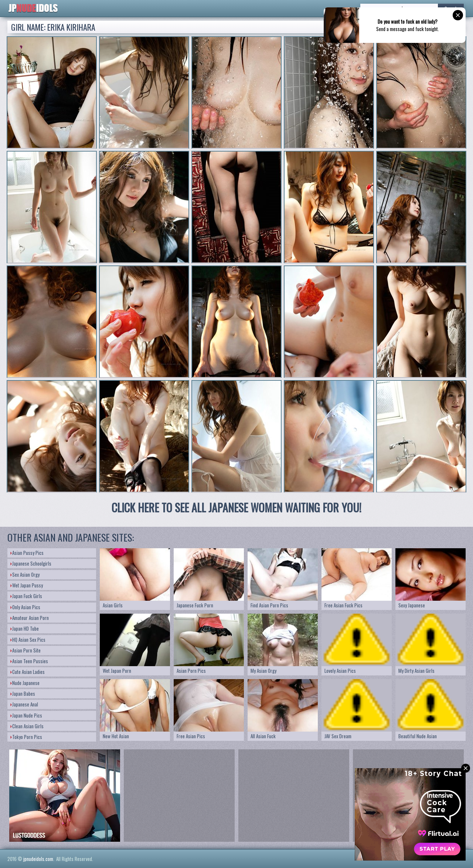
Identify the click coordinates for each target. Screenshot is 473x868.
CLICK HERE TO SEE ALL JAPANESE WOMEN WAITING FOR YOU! (236, 507)
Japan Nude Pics (26, 715)
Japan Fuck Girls (26, 596)
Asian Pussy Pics (27, 553)
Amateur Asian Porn (30, 618)
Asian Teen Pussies (29, 661)
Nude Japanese (25, 683)
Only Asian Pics (25, 607)
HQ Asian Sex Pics (28, 640)
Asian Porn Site (25, 650)
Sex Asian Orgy (25, 574)
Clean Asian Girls (27, 726)
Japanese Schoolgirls (31, 563)
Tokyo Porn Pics (26, 737)
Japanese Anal (24, 704)
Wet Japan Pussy (27, 585)
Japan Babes (23, 694)
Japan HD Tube (25, 628)
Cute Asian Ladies (28, 672)
